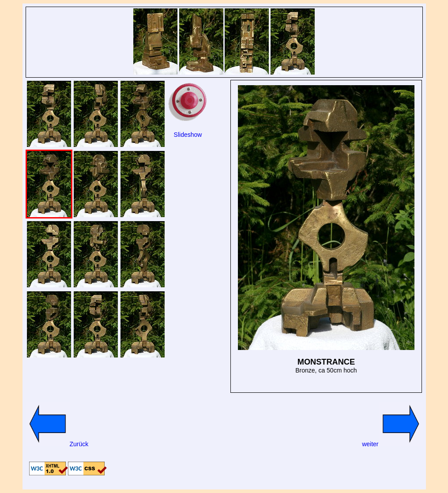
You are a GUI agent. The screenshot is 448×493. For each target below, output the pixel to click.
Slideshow (188, 135)
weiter (392, 444)
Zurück (57, 444)
